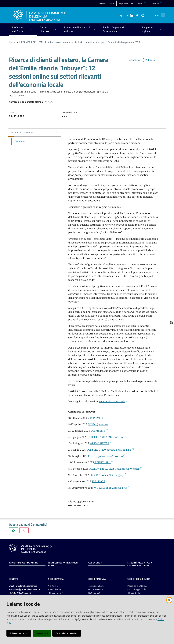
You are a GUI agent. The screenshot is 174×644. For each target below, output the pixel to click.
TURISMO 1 (98, 418)
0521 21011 (58, 593)
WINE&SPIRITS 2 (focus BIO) (112, 488)
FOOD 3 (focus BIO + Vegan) (108, 475)
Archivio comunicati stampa (89, 42)
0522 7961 (136, 593)
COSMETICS (99, 431)
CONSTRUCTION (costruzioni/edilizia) (110, 450)
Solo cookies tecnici (19, 633)
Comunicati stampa (60, 42)
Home (12, 42)
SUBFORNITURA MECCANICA (107, 437)
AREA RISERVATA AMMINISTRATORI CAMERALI (63, 564)
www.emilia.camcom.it (113, 401)
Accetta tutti (42, 633)
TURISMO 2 (100, 481)
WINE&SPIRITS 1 (101, 443)
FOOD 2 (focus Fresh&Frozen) (107, 456)
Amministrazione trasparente (23, 563)
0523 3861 (96, 593)
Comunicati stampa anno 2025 (124, 42)
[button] (162, 15)
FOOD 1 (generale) (99, 424)
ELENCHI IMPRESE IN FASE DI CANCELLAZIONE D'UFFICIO (140, 564)
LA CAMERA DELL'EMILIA (33, 42)
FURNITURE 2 (104, 462)
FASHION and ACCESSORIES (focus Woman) (116, 469)
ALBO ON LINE (95, 563)
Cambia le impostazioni (67, 633)
